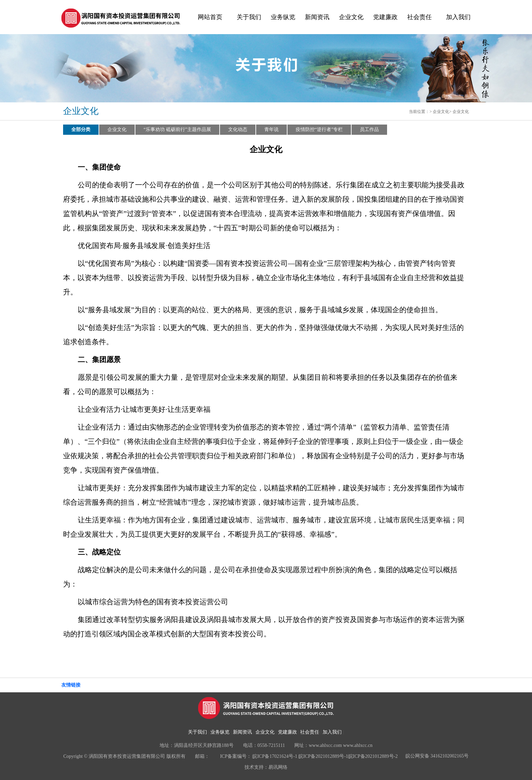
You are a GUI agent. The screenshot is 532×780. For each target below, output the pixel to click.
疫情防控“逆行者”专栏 (319, 129)
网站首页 (210, 17)
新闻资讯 (317, 17)
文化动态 (238, 129)
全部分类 (81, 129)
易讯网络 (278, 767)
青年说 (271, 129)
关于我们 (249, 17)
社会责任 (419, 17)
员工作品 (369, 129)
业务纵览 (283, 17)
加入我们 (458, 17)
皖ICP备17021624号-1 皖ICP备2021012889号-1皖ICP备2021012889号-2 (325, 756)
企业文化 (351, 17)
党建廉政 (385, 17)
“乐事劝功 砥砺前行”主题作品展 (177, 129)
